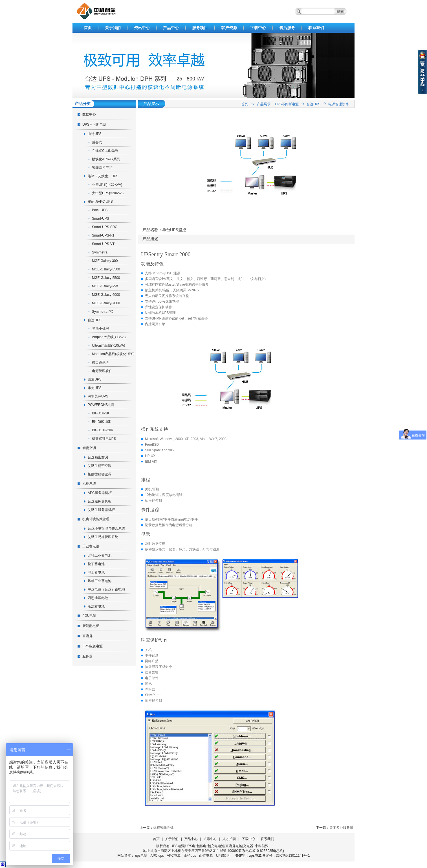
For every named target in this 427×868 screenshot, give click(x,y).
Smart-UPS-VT (103, 244)
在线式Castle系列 (105, 151)
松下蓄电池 (96, 564)
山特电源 (206, 856)
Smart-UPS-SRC (105, 227)
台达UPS (95, 320)
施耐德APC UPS (100, 202)
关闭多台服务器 (341, 828)
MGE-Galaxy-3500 (106, 269)
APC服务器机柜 (100, 493)
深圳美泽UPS (98, 396)
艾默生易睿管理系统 (103, 537)
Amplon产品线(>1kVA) (109, 337)
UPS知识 (223, 856)
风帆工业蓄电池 (100, 581)
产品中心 (171, 28)
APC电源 (174, 856)
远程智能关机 (163, 828)
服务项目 (200, 28)
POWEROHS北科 (101, 405)
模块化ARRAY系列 (106, 159)
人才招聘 (229, 839)
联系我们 (316, 28)
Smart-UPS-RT (103, 235)
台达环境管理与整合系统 (106, 528)
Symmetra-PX (103, 312)
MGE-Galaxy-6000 (106, 295)
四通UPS (95, 379)
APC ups (157, 856)
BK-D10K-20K (103, 430)
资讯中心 (142, 28)
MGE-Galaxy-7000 (106, 303)
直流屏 (87, 636)
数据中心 (89, 114)
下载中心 (258, 28)
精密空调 (89, 448)
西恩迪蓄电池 (98, 598)
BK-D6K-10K (102, 422)
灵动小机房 (100, 329)
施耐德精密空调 (100, 474)
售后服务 (287, 28)
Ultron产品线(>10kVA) (108, 346)
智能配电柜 (91, 626)
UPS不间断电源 (94, 124)
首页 (88, 28)
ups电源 (141, 856)
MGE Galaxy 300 (105, 261)
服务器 (87, 656)
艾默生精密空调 (100, 466)
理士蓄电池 (96, 572)
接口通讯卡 (100, 362)
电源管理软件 (102, 371)
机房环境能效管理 (96, 519)
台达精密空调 (98, 457)
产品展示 (264, 104)
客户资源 (229, 28)
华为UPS (95, 388)
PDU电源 (89, 616)
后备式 (97, 142)
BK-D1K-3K (101, 413)
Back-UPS (100, 210)
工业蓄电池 (91, 546)
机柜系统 (89, 484)
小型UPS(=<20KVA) (107, 185)
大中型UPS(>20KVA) (108, 193)
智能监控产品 (102, 168)
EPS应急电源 (93, 646)
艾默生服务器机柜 (101, 510)
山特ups (190, 856)
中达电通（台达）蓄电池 (106, 589)
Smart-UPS (101, 218)
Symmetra (100, 252)
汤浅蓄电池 (96, 606)
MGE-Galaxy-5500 (106, 278)
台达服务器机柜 (100, 501)
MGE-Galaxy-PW (105, 286)
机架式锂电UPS (104, 439)
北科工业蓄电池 (100, 556)
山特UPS (95, 134)
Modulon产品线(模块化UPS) (113, 354)
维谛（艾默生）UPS (103, 176)
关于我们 (113, 28)
